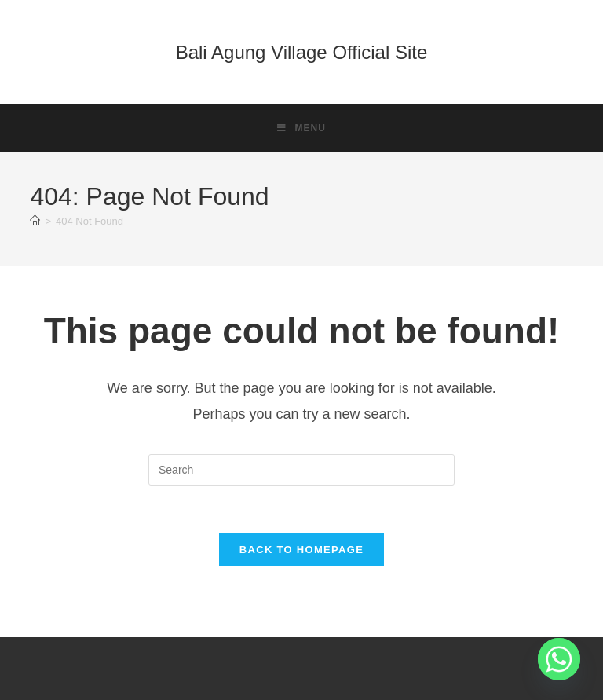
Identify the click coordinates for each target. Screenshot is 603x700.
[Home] (35, 221)
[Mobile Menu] (301, 128)
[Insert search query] (301, 470)
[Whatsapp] (559, 659)
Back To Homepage (301, 550)
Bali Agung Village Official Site (302, 52)
